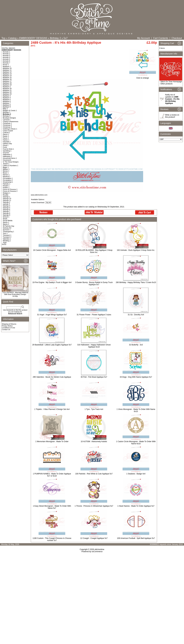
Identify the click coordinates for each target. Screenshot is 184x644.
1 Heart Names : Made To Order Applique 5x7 (136, 506)
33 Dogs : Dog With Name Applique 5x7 (136, 377)
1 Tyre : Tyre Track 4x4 (94, 409)
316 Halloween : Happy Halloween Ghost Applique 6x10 (94, 346)
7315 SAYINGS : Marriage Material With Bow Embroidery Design (15, 293)
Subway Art (7, 228)
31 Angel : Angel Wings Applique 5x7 (52, 315)
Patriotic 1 (6, 184)
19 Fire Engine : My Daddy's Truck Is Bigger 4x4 (52, 282)
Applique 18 (7, 83)
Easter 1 (6, 136)
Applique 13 (7, 74)
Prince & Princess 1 (10, 189)
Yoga (5, 243)
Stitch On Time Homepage (171, 82)
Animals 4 (6, 57)
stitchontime (99, 549)
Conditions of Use (8, 328)
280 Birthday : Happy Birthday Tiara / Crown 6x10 (136, 282)
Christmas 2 (7, 125)
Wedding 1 (7, 241)
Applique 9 (7, 107)
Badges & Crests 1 (10, 110)
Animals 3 (6, 55)
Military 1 (6, 169)
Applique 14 (7, 76)
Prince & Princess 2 (10, 191)
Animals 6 (6, 61)
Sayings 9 (6, 215)
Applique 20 (7, 88)
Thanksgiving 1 (8, 232)
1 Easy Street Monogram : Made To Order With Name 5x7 (52, 507)
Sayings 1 (6, 197)
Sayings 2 (6, 202)
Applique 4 (7, 98)
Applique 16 (7, 79)
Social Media (8, 221)
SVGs (4, 244)
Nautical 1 (6, 177)
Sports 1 (6, 222)
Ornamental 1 (8, 182)
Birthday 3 (7, 116)
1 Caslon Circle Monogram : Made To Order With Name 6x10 (136, 443)
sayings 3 (6, 204)
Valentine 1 (7, 239)
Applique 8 (7, 105)
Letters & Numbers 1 (10, 166)
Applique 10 (7, 68)
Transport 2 (7, 237)
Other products (166, 84)
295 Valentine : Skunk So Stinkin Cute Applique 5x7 (52, 378)
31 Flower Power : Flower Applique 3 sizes (94, 315)
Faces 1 (6, 138)
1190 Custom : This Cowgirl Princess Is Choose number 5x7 (52, 539)
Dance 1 (6, 134)
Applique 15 (7, 77)
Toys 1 (5, 233)
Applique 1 (7, 66)
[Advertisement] (92, 579)
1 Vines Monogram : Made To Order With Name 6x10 (136, 410)
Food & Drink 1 (8, 149)
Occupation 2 (8, 180)
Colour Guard (8, 131)
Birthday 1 (7, 112)
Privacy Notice (7, 326)
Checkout (177, 38)
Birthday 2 (55, 38)
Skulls (5, 219)
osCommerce (97, 552)
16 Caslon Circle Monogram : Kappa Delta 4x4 (52, 250)
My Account (144, 38)
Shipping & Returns (9, 324)
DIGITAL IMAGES (8, 48)
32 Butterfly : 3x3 (136, 345)
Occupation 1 (8, 178)
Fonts (5, 147)
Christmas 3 (7, 127)
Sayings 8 (6, 213)
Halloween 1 (7, 155)
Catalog (12, 38)
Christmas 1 (7, 123)
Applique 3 (7, 96)
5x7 (66, 38)
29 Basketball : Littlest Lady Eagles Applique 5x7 (52, 345)
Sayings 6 (6, 210)
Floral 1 (6, 145)
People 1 (6, 186)
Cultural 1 (6, 132)
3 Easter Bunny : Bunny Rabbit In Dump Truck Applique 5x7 (94, 283)
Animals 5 (6, 59)
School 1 (6, 217)
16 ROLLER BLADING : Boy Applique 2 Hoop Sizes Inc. (94, 251)
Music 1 (6, 173)
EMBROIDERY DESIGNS (33, 38)
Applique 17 (7, 81)
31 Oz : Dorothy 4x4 (136, 315)
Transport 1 (7, 235)
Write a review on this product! (172, 116)
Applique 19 (7, 85)
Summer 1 (7, 230)
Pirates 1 (6, 188)
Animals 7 (6, 63)
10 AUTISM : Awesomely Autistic (94, 442)
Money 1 (6, 171)
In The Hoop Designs (11, 162)
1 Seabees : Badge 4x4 (136, 474)
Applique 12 (7, 72)
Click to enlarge (143, 77)
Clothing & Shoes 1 (10, 129)
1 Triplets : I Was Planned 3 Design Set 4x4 (52, 409)
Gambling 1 (7, 151)
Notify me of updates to (172, 99)
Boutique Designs (9, 118)
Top (4, 38)
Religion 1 (6, 193)
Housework (7, 160)
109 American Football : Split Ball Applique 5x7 (136, 538)
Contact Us (6, 329)
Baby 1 (5, 109)
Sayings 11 (7, 200)
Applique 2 (7, 87)
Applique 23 (7, 94)
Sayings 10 (7, 199)
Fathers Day (7, 144)
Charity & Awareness (11, 121)
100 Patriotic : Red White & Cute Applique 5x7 (94, 474)
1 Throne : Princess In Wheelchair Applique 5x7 (94, 506)
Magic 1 (6, 167)
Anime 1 (6, 65)
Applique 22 (7, 92)
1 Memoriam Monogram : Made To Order (52, 442)
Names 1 (6, 175)
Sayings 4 (6, 206)
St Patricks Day (8, 226)
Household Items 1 (10, 158)
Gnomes (6, 153)
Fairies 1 (6, 140)
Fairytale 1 (7, 142)
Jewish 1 (6, 164)
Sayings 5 (6, 208)
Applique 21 (7, 90)
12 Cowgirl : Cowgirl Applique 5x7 (94, 538)
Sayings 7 (6, 211)
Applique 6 (7, 101)
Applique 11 (7, 70)
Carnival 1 (7, 120)
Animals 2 (6, 54)
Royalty (6, 195)
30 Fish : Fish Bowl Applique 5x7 (94, 377)
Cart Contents (161, 38)
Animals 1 (6, 52)
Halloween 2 (7, 156)
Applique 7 (7, 103)
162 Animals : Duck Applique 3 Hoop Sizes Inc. (136, 250)
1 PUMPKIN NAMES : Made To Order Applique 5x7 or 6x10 (52, 475)
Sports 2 (6, 224)
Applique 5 (7, 99)
